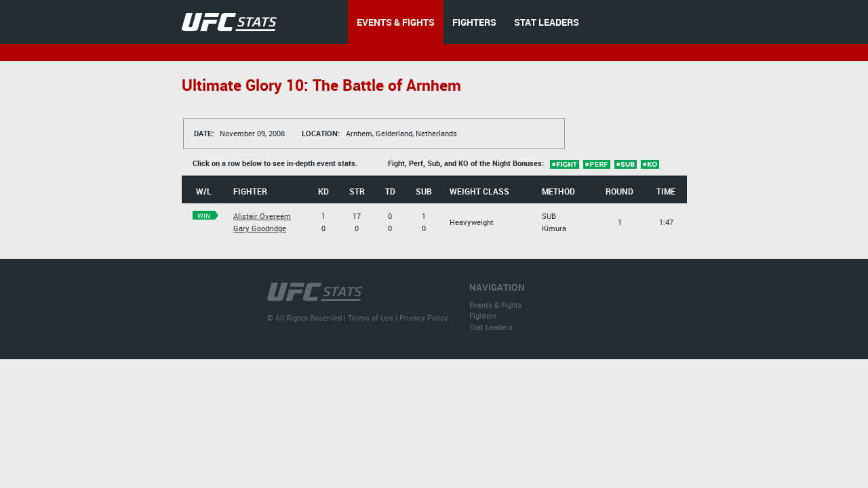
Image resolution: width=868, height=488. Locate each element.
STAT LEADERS (547, 22)
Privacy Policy (424, 318)
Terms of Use (371, 318)
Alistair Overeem (262, 216)
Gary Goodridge (260, 228)
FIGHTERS (474, 22)
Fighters (483, 316)
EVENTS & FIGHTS (396, 22)
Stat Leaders (491, 327)
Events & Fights (496, 305)
